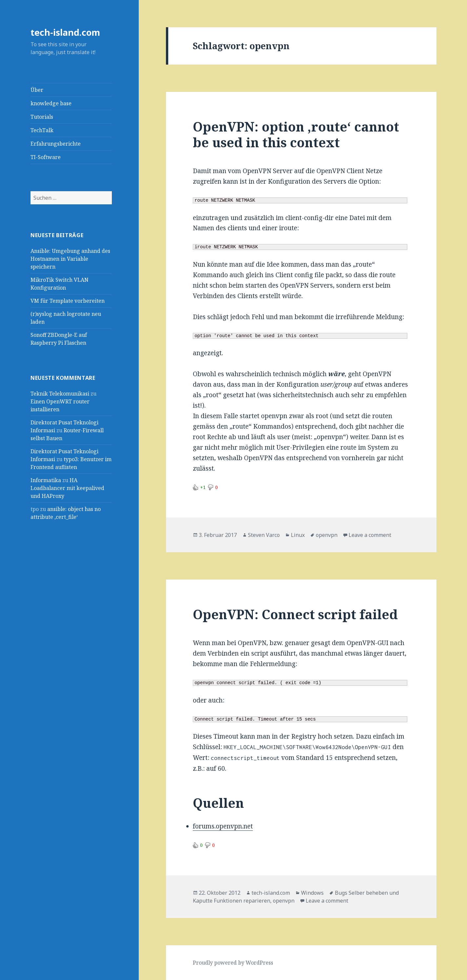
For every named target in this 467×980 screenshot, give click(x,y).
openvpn (327, 535)
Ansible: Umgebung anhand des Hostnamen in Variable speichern (70, 259)
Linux (298, 535)
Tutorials (42, 117)
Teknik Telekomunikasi (60, 394)
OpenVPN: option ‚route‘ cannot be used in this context (296, 134)
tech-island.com (65, 32)
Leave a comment (370, 535)
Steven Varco (264, 535)
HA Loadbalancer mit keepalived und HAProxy (67, 488)
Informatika (46, 480)
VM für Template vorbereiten (68, 301)
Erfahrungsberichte (56, 144)
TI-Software (46, 157)
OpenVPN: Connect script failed (295, 614)
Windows (312, 893)
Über (37, 90)
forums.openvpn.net (223, 826)
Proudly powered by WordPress (233, 963)
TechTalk (42, 130)
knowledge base (51, 103)
